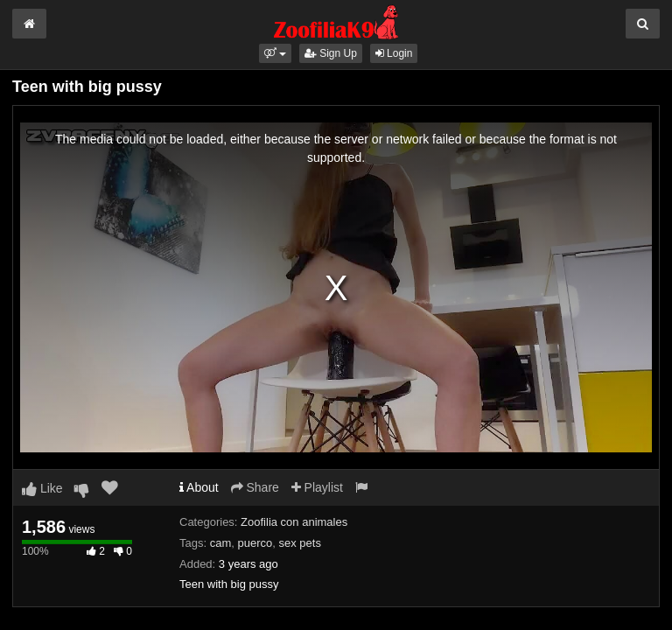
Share (255, 487)
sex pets (299, 543)
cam (221, 543)
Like (42, 488)
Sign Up (331, 53)
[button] (275, 53)
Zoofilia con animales (294, 522)
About (199, 487)
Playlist (317, 487)
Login (394, 53)
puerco (255, 543)
